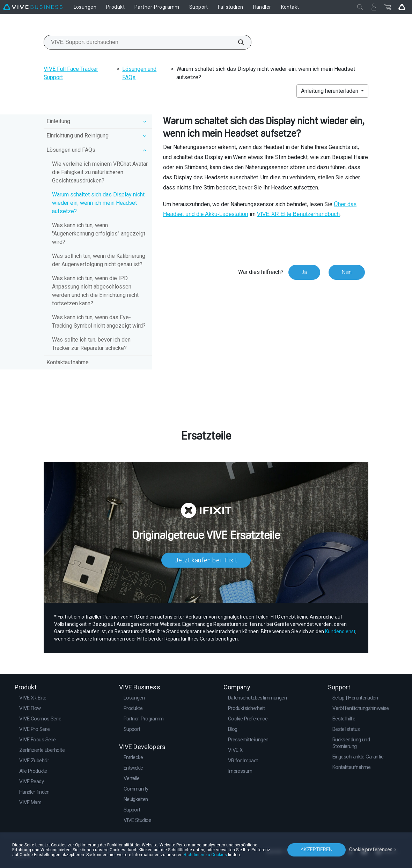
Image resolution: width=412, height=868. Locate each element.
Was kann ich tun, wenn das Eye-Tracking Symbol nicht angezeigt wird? (99, 321)
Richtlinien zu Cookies (205, 855)
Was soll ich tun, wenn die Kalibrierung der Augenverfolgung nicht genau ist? (99, 260)
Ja (304, 272)
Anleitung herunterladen (330, 91)
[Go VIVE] (402, 7)
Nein (347, 272)
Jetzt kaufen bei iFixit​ (206, 560)
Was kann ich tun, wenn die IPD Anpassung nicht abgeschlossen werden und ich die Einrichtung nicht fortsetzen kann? (95, 291)
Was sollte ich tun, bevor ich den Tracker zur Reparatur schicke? (91, 344)
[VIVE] (33, 7)
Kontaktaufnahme (68, 362)
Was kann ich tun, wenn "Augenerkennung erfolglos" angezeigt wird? (99, 234)
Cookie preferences (371, 850)
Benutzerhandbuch (298, 214)
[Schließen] (360, 7)
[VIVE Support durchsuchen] (237, 42)
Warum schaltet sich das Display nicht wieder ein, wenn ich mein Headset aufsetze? (98, 203)
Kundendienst (340, 631)
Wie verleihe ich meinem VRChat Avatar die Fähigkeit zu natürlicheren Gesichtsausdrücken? (100, 172)
